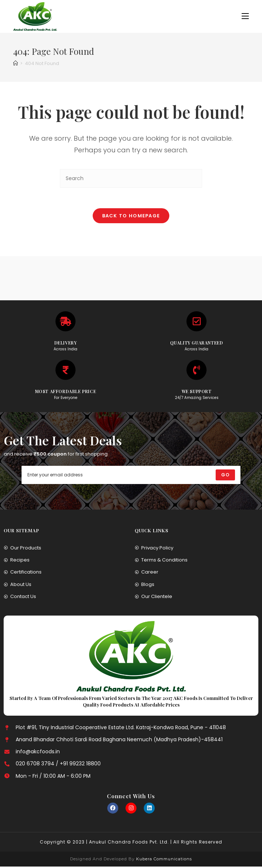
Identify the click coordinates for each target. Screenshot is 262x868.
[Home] (16, 63)
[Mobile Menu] (245, 16)
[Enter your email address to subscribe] (131, 476)
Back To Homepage (131, 217)
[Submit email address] (225, 476)
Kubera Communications (163, 860)
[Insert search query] (131, 178)
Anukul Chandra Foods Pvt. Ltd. (129, 843)
